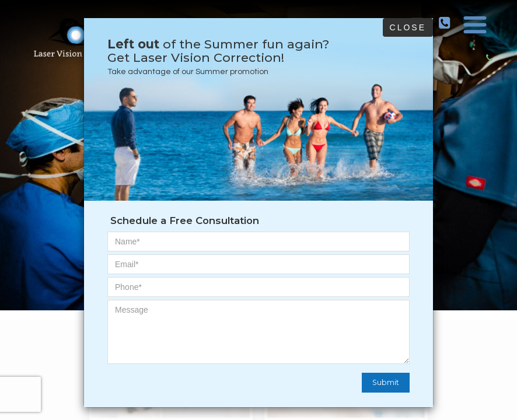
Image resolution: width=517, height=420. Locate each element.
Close (408, 27)
